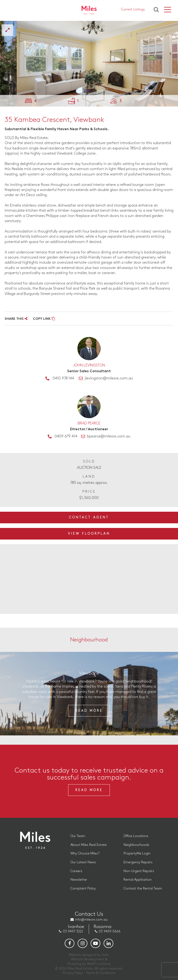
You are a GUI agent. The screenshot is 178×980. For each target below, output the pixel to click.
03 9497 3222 (73, 931)
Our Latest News (83, 862)
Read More (89, 711)
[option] (89, 64)
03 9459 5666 (110, 931)
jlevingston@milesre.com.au (109, 378)
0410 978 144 (63, 378)
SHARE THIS (16, 319)
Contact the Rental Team (143, 888)
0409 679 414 (66, 436)
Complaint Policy (83, 888)
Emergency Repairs (138, 862)
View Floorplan (89, 534)
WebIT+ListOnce (99, 964)
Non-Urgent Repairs (139, 871)
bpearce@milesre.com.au (109, 436)
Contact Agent (89, 517)
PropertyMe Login (137, 853)
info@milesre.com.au (91, 920)
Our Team (78, 836)
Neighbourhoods (136, 845)
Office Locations (136, 836)
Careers (76, 871)
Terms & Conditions (101, 973)
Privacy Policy (73, 973)
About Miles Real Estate (89, 845)
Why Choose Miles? (85, 853)
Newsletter (79, 880)
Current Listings (133, 9)
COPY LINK (44, 319)
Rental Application (138, 880)
